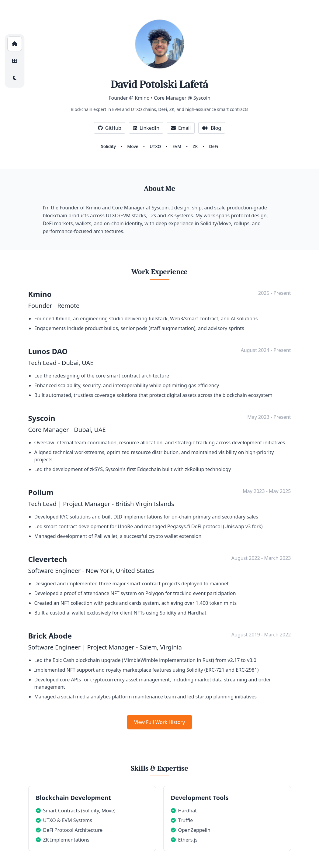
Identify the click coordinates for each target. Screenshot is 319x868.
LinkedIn (146, 128)
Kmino (142, 98)
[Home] (15, 44)
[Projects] (15, 61)
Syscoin (202, 98)
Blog (212, 128)
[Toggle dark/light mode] (15, 78)
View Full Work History (159, 722)
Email (181, 128)
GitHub (110, 128)
